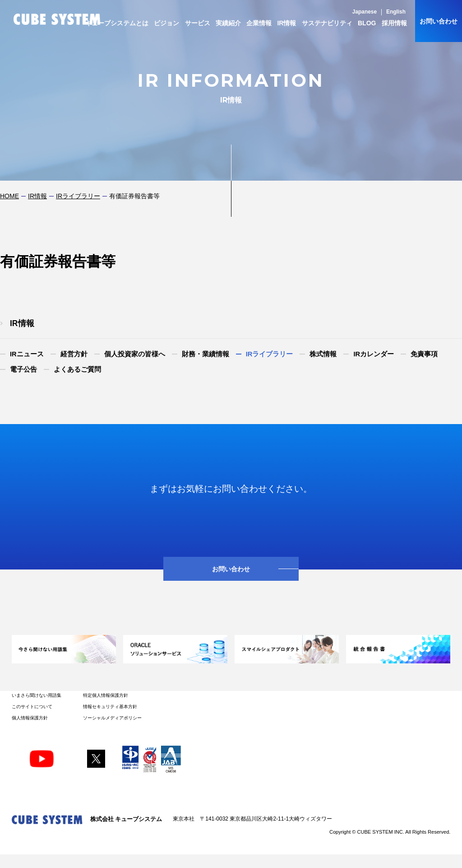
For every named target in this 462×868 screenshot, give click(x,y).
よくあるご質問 (77, 369)
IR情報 (286, 23)
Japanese (365, 12)
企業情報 (259, 23)
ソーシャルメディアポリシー (112, 718)
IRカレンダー (374, 354)
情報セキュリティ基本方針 (110, 707)
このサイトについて (32, 707)
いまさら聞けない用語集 (37, 695)
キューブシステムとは (117, 23)
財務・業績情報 (206, 354)
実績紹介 (228, 23)
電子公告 (23, 369)
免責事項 (424, 354)
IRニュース (27, 354)
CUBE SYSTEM (57, 19)
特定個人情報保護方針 (106, 695)
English (396, 12)
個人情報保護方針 (30, 718)
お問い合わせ (439, 21)
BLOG (367, 23)
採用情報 (394, 23)
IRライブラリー (78, 196)
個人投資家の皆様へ (135, 354)
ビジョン (166, 23)
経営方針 (74, 354)
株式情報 (323, 354)
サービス (198, 23)
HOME (9, 196)
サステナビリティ (327, 23)
